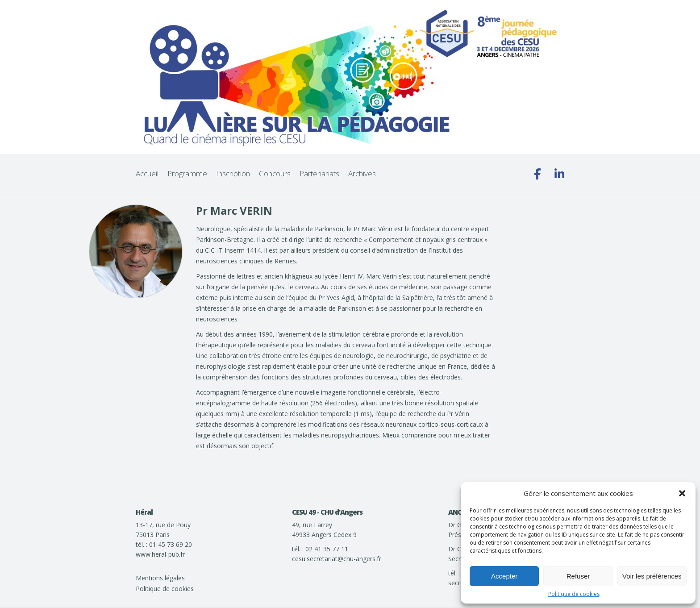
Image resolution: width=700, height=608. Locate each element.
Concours (275, 173)
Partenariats (319, 173)
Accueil (147, 173)
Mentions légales (160, 578)
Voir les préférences (652, 576)
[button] (682, 493)
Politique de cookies (574, 594)
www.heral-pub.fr (160, 554)
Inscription (233, 173)
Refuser (578, 576)
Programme (187, 173)
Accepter (504, 576)
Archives (362, 173)
